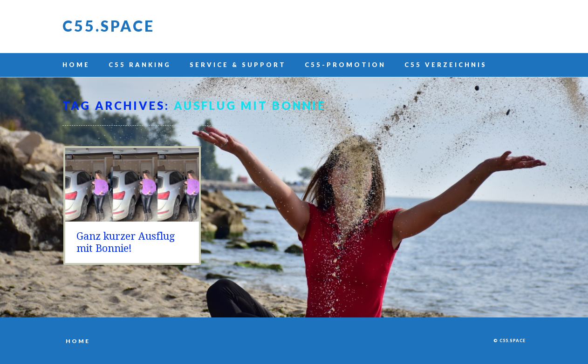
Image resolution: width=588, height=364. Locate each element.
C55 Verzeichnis (446, 65)
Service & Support (238, 65)
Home (76, 65)
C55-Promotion (345, 65)
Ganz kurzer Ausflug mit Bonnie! (126, 242)
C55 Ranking (140, 65)
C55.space (109, 26)
